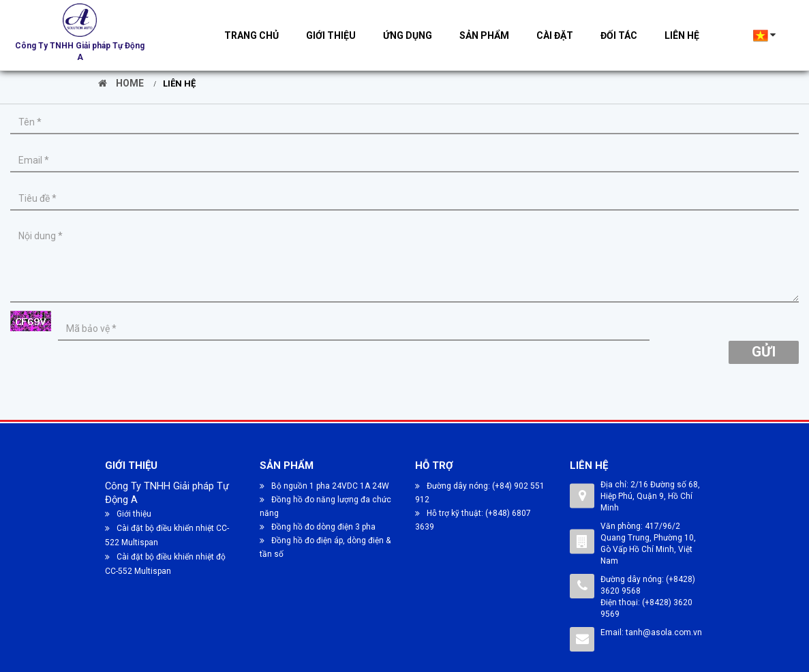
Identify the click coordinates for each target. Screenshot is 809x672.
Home (121, 83)
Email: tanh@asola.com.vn (651, 632)
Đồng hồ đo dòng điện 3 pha (318, 527)
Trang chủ (251, 35)
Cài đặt (555, 35)
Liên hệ (682, 35)
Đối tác (619, 35)
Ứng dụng (408, 35)
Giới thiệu (331, 35)
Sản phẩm (484, 35)
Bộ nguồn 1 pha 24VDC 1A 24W (324, 486)
